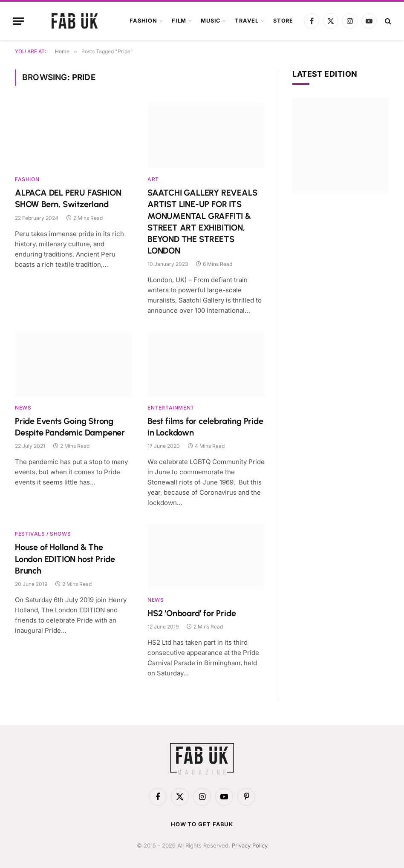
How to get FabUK (202, 824)
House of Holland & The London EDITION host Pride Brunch (65, 559)
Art (153, 179)
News (23, 408)
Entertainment (171, 408)
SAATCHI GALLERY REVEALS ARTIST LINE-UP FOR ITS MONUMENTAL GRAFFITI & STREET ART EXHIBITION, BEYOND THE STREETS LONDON (202, 222)
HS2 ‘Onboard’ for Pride (192, 613)
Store (283, 21)
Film (179, 21)
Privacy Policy (250, 845)
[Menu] (18, 21)
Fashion (143, 21)
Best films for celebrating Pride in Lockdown (205, 427)
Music (211, 21)
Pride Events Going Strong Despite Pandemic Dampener (70, 427)
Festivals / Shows (43, 534)
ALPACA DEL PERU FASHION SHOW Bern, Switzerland (68, 198)
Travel (247, 21)
